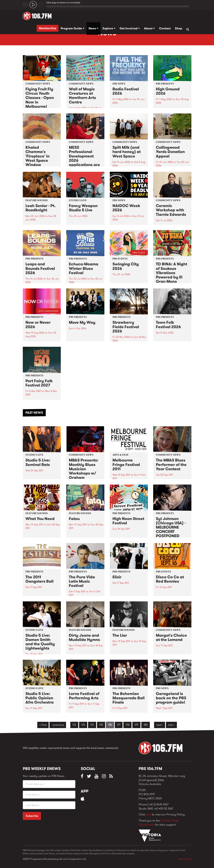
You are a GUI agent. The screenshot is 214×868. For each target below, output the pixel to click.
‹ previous (58, 725)
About (149, 28)
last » (171, 725)
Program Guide (72, 28)
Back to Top (185, 859)
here (148, 814)
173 (83, 725)
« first (43, 725)
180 (146, 725)
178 (127, 725)
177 (119, 725)
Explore (109, 28)
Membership (48, 28)
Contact (165, 28)
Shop (178, 28)
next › (160, 725)
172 (74, 725)
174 (92, 725)
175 (101, 725)
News (93, 28)
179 (136, 725)
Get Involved (130, 28)
